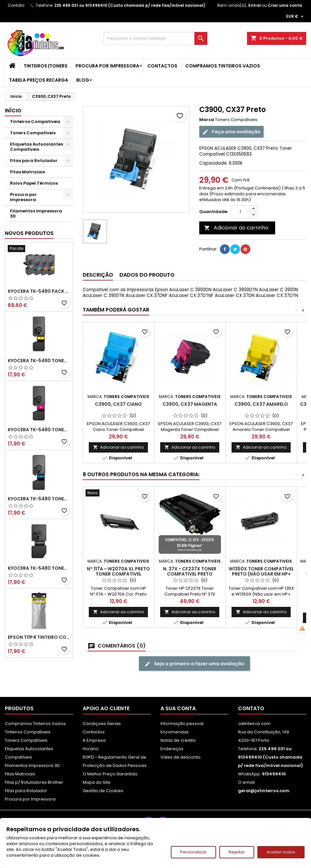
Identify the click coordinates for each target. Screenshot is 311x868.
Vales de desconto (181, 757)
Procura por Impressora (107, 66)
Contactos (162, 66)
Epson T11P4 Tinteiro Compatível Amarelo (39, 637)
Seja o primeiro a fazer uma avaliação (194, 664)
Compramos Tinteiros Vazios (223, 66)
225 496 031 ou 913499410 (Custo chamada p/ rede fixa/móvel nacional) (130, 5)
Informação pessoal (182, 724)
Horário (91, 749)
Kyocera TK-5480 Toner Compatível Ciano (39, 499)
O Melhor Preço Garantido (110, 774)
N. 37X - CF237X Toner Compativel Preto (190, 571)
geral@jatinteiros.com (264, 791)
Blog (83, 80)
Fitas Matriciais (27, 172)
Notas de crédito (178, 740)
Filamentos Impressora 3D (36, 214)
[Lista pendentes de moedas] (295, 16)
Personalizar (193, 852)
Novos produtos (29, 233)
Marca (207, 120)
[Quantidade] (240, 212)
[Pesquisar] (155, 38)
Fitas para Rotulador (34, 161)
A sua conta (178, 708)
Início (13, 111)
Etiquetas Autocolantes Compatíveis (36, 147)
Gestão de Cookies (103, 791)
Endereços (172, 749)
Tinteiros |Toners (46, 66)
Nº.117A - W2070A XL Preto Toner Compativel (118, 571)
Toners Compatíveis (33, 133)
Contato (16, 5)
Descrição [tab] (98, 275)
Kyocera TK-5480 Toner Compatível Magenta (39, 430)
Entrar (255, 5)
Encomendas (175, 732)
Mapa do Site (97, 782)
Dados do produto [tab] (147, 275)
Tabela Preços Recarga (39, 80)
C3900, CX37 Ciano (118, 404)
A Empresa (94, 740)
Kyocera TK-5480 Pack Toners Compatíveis (39, 291)
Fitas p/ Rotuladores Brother (34, 782)
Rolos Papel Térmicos (34, 183)
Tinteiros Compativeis (35, 122)
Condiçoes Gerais (102, 724)
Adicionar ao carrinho (236, 228)
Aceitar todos (281, 852)
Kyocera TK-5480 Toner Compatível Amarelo (39, 361)
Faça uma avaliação (231, 132)
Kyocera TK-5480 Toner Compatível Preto (39, 568)
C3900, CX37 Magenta (190, 404)
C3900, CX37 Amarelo (261, 404)
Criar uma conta (285, 5)
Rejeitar (237, 852)
